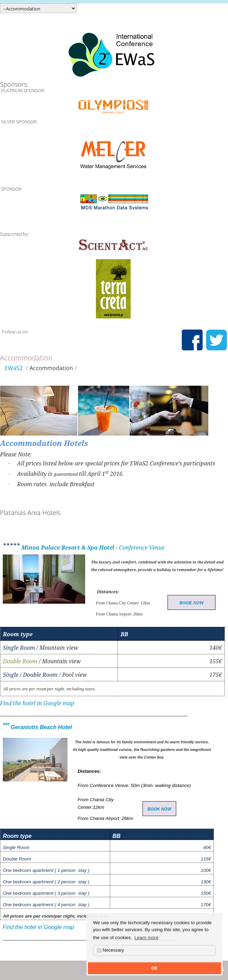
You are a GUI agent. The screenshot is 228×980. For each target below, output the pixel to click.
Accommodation (51, 368)
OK (154, 968)
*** (6, 725)
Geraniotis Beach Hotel (40, 727)
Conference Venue (142, 548)
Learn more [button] (146, 938)
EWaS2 (14, 368)
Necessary (111, 950)
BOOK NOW (192, 603)
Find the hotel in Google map (37, 703)
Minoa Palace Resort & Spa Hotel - (69, 548)
